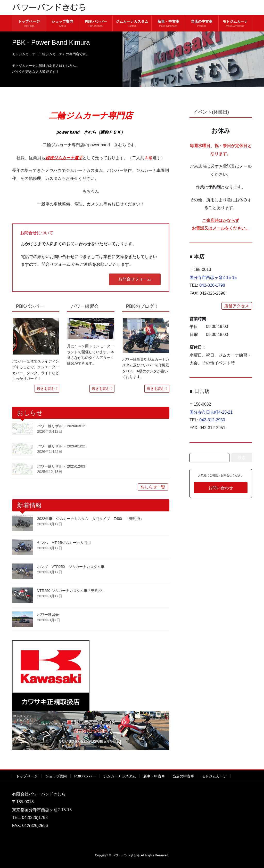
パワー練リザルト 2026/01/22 (61, 446)
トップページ (27, 776)
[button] (135, 279)
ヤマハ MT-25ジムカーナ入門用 (64, 543)
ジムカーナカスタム (120, 776)
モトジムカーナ (214, 776)
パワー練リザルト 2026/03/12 (61, 426)
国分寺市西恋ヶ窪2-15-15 (215, 278)
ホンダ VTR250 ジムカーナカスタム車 (71, 567)
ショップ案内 (56, 776)
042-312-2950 (212, 420)
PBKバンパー (85, 776)
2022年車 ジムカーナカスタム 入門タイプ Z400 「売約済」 (90, 519)
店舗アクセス (237, 306)
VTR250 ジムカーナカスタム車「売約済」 (71, 591)
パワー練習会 (48, 615)
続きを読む (46, 389)
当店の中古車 (183, 776)
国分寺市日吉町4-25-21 (211, 412)
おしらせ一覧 (153, 487)
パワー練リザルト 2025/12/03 (61, 466)
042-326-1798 (212, 285)
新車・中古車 (154, 776)
